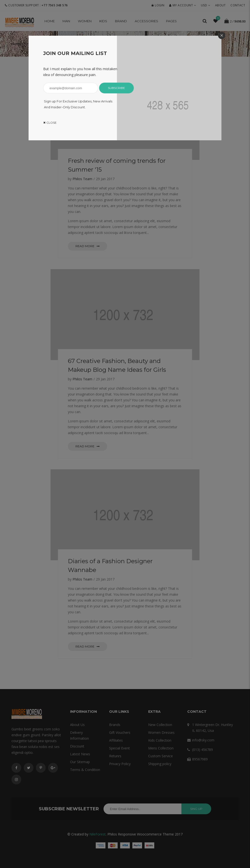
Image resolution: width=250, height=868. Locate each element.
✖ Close (50, 123)
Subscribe (116, 88)
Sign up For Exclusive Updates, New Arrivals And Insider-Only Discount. (78, 104)
